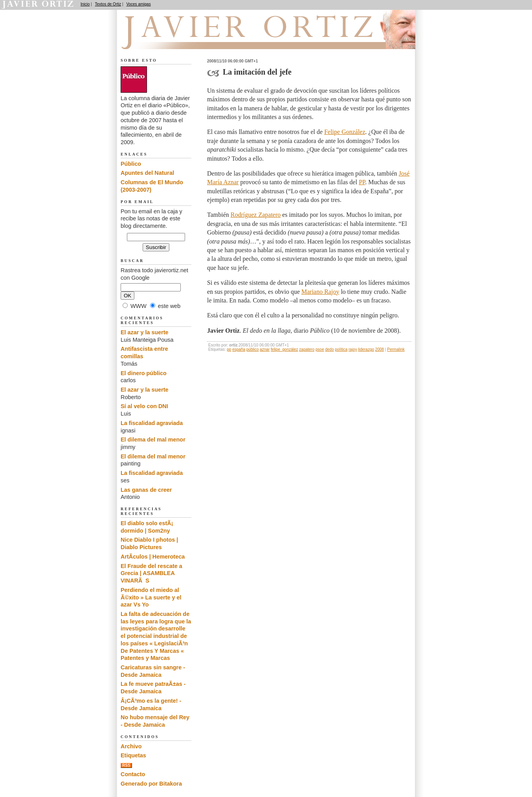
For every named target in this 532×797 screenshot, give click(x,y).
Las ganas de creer (146, 490)
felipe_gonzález (284, 349)
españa (239, 349)
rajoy (353, 349)
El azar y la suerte (145, 332)
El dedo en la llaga (164, 40)
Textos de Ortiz (108, 4)
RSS (126, 765)
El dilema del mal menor (153, 440)
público (253, 349)
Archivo (131, 746)
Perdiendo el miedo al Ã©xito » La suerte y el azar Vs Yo (151, 597)
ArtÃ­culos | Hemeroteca (153, 557)
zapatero (307, 349)
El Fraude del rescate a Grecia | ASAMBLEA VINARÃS (151, 573)
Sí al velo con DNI (144, 406)
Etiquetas (133, 755)
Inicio (85, 4)
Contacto (133, 774)
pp (229, 349)
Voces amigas (138, 4)
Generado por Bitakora (151, 784)
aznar (265, 349)
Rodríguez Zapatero (256, 215)
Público (131, 164)
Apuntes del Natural (147, 173)
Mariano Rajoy (320, 292)
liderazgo (366, 349)
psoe (320, 349)
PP (362, 182)
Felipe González (345, 132)
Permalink (396, 349)
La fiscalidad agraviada (152, 423)
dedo (330, 349)
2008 (380, 349)
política (341, 349)
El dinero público (144, 373)
